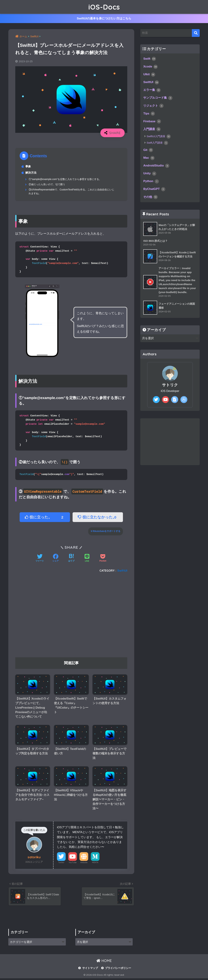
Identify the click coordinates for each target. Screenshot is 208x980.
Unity (150, 175)
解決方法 (31, 173)
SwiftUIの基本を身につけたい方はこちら (104, 19)
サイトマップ (90, 970)
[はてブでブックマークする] (71, 559)
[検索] (196, 33)
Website (84, 864)
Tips (149, 114)
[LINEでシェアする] (87, 559)
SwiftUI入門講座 (159, 137)
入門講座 (152, 130)
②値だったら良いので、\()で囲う (47, 185)
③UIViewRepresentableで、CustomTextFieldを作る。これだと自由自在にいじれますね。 (72, 192)
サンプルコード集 (158, 99)
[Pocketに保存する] (103, 559)
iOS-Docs (104, 7)
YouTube (73, 864)
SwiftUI (122, 571)
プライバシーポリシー (118, 970)
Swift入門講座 (157, 144)
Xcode (151, 67)
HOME (104, 962)
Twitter (61, 864)
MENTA (95, 864)
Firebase (152, 122)
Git (148, 151)
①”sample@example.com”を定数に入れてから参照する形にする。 (65, 179)
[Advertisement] (71, 617)
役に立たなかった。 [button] (98, 518)
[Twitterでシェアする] (40, 559)
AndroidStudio (156, 167)
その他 (150, 198)
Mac (149, 159)
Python (151, 183)
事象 (28, 167)
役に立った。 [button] (45, 518)
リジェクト (153, 106)
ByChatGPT (154, 190)
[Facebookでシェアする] (56, 559)
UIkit (149, 75)
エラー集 (152, 91)
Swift (150, 59)
